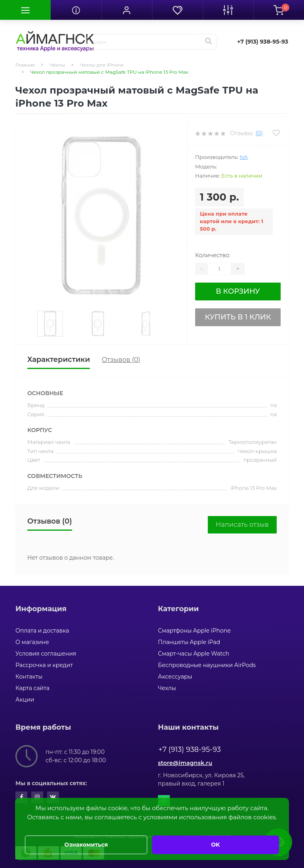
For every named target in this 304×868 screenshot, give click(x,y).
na (244, 157)
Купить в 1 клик (238, 317)
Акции (25, 700)
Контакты (29, 677)
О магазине (32, 642)
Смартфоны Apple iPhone (194, 631)
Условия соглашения (46, 654)
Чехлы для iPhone (102, 65)
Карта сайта (32, 688)
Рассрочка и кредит (44, 665)
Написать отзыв (242, 525)
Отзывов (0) (121, 360)
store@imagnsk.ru (185, 763)
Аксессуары (175, 677)
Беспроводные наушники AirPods (207, 665)
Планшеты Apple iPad (189, 642)
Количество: (213, 255)
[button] (127, 10)
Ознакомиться (86, 845)
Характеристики (59, 359)
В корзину (238, 291)
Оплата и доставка (42, 631)
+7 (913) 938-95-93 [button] (190, 749)
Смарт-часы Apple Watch (194, 654)
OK (215, 845)
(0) (259, 133)
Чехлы (57, 65)
